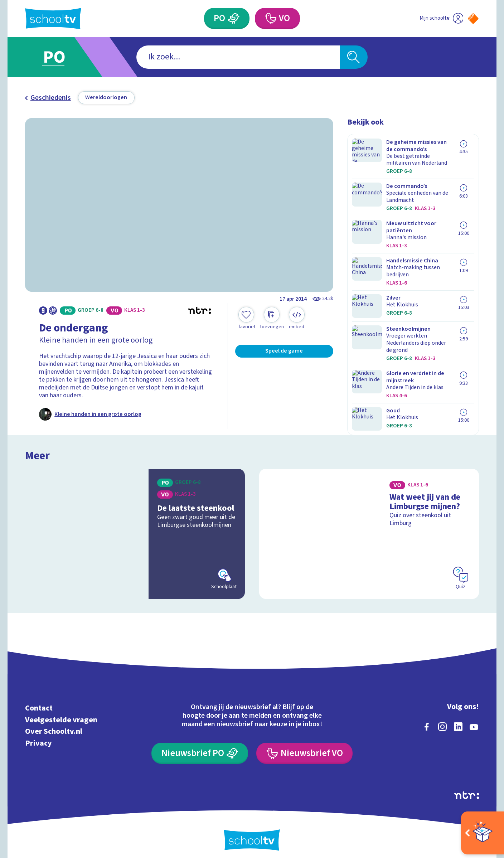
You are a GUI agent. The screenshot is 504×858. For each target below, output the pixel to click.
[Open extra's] (483, 833)
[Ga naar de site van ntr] (467, 788)
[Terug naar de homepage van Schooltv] (53, 18)
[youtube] (474, 720)
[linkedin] (458, 720)
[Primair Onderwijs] (234, 18)
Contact (39, 701)
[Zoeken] (354, 57)
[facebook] (427, 720)
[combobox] (238, 57)
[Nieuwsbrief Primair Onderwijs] (200, 746)
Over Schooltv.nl (54, 725)
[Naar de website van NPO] (473, 19)
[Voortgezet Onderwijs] (270, 18)
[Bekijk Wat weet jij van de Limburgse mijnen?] (369, 527)
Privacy (38, 736)
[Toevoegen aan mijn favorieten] (247, 319)
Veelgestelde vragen (61, 713)
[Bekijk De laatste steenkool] (135, 527)
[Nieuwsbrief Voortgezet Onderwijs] (304, 746)
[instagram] (442, 720)
